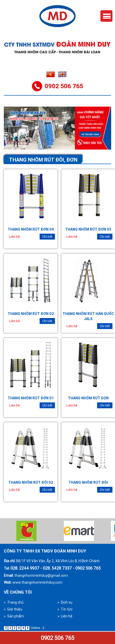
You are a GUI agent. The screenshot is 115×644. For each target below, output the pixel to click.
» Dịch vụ (65, 602)
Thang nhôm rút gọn (88, 398)
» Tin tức (65, 609)
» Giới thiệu (13, 609)
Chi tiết (47, 237)
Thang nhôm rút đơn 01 (31, 398)
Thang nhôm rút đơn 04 (31, 229)
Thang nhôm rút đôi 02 (31, 482)
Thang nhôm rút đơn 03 (88, 229)
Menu (106, 16)
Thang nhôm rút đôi (88, 482)
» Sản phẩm (14, 616)
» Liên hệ (65, 616)
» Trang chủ (14, 602)
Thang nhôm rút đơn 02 (31, 314)
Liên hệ (14, 237)
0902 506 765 (58, 638)
